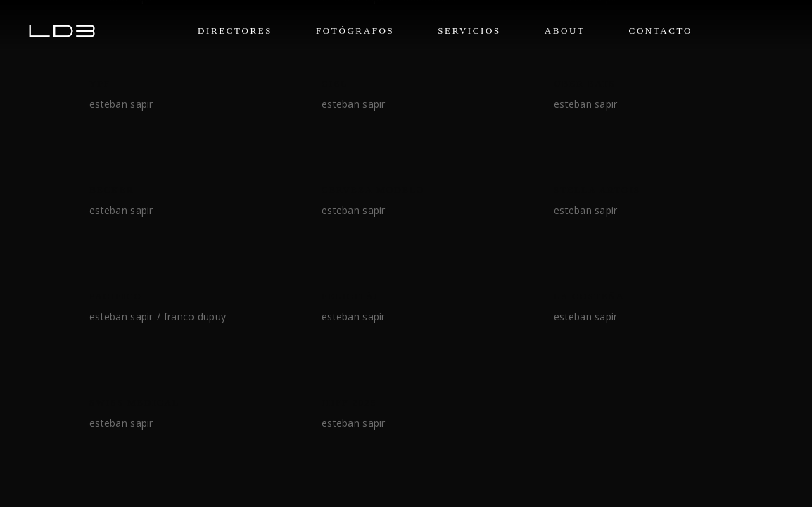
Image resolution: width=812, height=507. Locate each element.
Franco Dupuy (195, 317)
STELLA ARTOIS (597, 190)
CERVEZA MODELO (373, 190)
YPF (100, 83)
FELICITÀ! (350, 296)
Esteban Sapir (121, 104)
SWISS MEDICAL (134, 402)
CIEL (335, 83)
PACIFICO (116, 296)
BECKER (112, 190)
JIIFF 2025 (349, 402)
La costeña (589, 296)
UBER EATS (585, 83)
